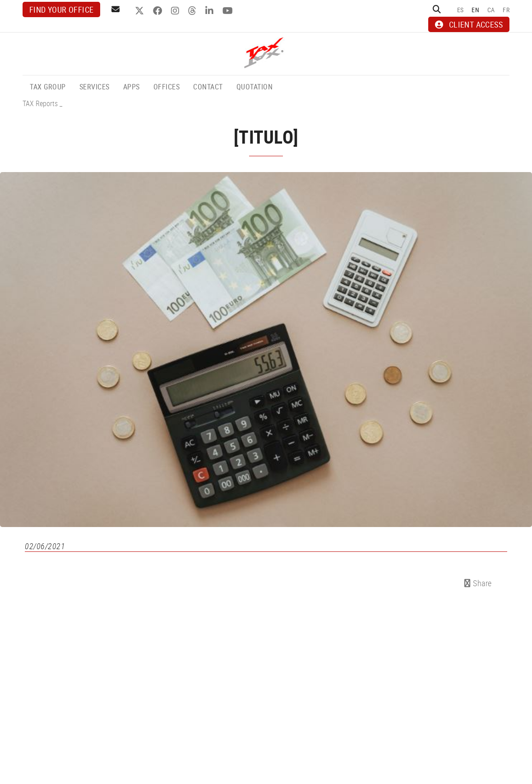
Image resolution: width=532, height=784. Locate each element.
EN (475, 10)
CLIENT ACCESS (469, 24)
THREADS (193, 11)
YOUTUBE (229, 11)
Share (478, 583)
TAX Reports (40, 103)
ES (460, 10)
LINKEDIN (210, 11)
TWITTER (141, 11)
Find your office (61, 9)
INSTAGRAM (176, 11)
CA (491, 10)
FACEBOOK (159, 11)
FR (506, 10)
